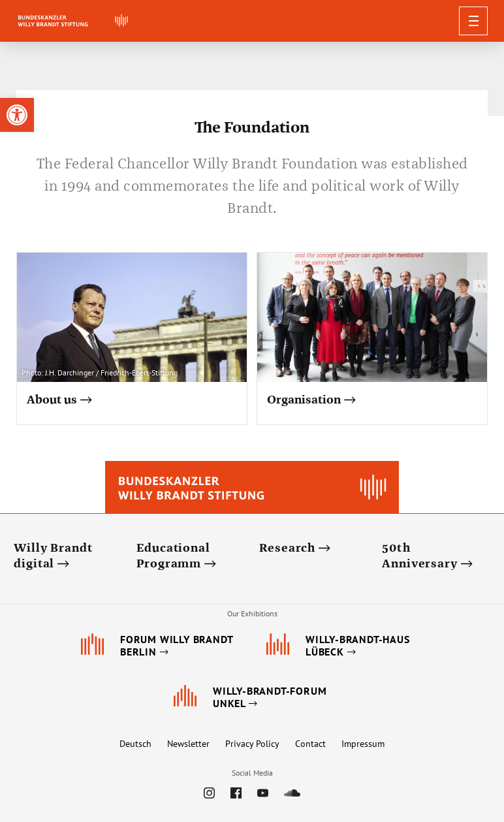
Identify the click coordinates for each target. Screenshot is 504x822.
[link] (17, 115)
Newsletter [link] (188, 744)
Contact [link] (310, 744)
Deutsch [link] (135, 744)
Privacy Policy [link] (252, 744)
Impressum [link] (363, 744)
